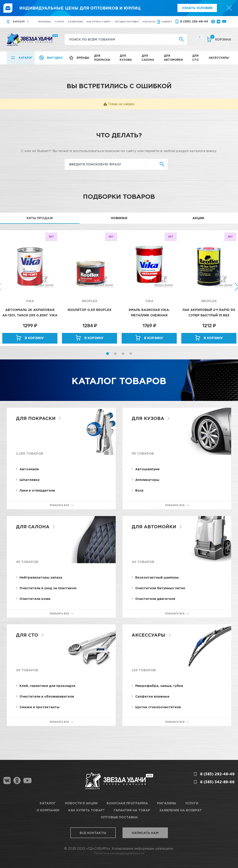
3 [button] (123, 354)
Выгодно (55, 58)
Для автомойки (173, 58)
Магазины (45, 22)
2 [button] (115, 354)
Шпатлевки (29, 480)
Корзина (221, 39)
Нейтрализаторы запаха (41, 577)
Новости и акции (81, 803)
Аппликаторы (147, 480)
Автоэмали (29, 469)
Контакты (149, 22)
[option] (30, 288)
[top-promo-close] (229, 8)
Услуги (59, 22)
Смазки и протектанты (39, 707)
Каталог (26, 58)
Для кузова (126, 58)
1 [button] (108, 354)
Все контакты (93, 833)
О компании (75, 22)
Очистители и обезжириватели (47, 696)
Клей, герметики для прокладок (48, 686)
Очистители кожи (35, 599)
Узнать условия (197, 8)
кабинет (167, 22)
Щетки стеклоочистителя (158, 707)
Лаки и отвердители (37, 490)
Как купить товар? (99, 22)
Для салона (148, 58)
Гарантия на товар (132, 810)
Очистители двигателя (155, 599)
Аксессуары (219, 58)
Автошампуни (147, 469)
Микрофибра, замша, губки (159, 686)
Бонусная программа (127, 803)
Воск (139, 490)
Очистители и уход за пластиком (48, 588)
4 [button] (131, 354)
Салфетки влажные (152, 696)
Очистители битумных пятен (160, 588)
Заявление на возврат (180, 810)
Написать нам (145, 833)
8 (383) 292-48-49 (194, 21)
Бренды (83, 58)
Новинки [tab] (119, 218)
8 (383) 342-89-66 (217, 782)
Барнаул (19, 22)
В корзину (34, 338)
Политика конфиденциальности (119, 853)
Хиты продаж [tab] (40, 218)
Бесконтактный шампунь (157, 577)
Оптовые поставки (127, 22)
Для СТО (195, 58)
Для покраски (102, 58)
